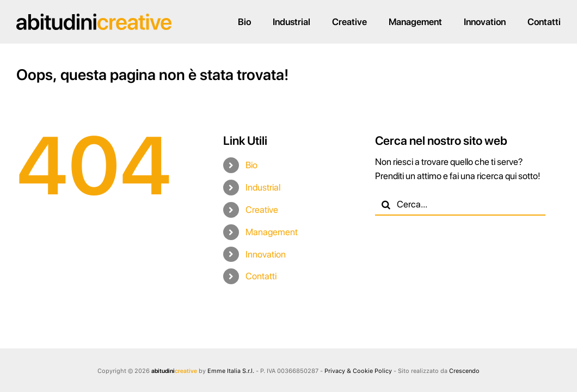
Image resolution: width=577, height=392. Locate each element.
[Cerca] (386, 205)
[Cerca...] (460, 205)
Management (272, 232)
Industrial (263, 187)
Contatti (261, 276)
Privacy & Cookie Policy (358, 371)
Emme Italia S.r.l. (231, 371)
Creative (262, 210)
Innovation (266, 254)
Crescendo (464, 371)
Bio (251, 165)
